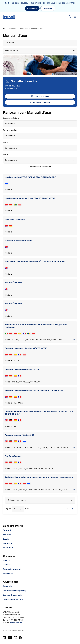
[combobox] (40, 124)
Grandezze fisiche (11, 118)
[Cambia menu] (75, 17)
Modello (7, 142)
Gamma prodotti (10, 130)
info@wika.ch (11, 89)
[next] (73, 509)
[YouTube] (10, 638)
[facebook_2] (20, 638)
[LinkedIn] (4, 638)
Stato (5, 155)
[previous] (68, 509)
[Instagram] (15, 638)
